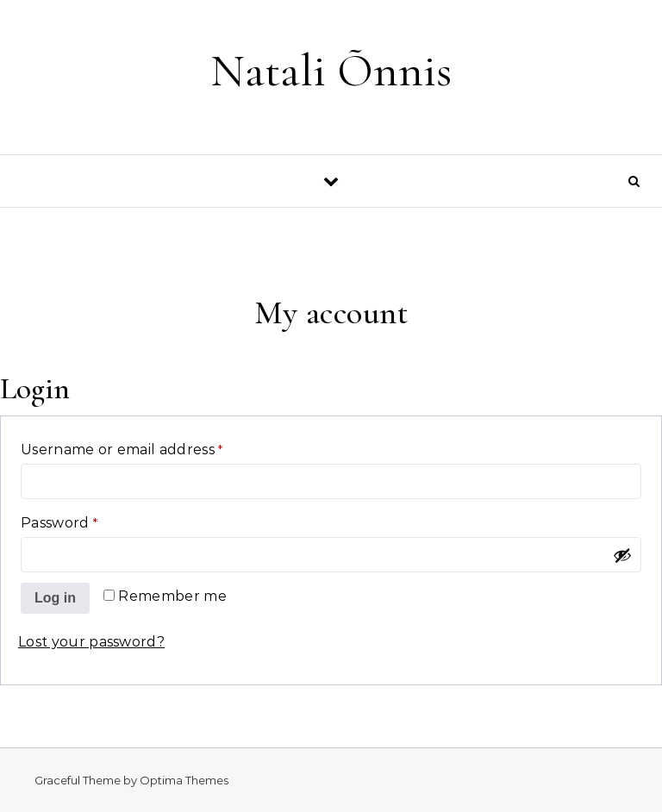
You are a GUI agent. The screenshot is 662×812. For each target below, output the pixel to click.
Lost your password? (91, 642)
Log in (55, 598)
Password (93, 520)
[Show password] (622, 555)
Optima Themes (184, 780)
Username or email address (156, 447)
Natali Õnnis (331, 70)
